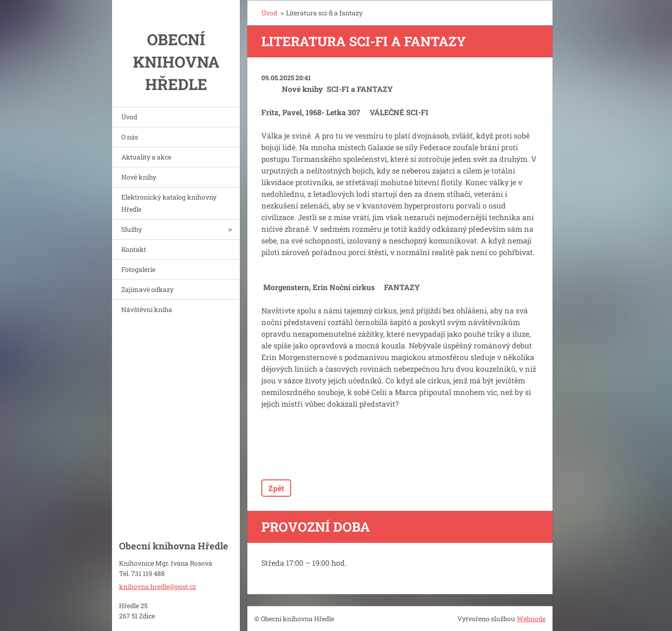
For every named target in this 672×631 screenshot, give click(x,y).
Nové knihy (139, 177)
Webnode (531, 619)
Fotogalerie (138, 269)
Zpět (276, 488)
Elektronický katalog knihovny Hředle (169, 203)
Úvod (129, 117)
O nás (130, 137)
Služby (132, 229)
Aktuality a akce (146, 157)
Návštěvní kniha (147, 309)
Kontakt (134, 249)
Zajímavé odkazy (147, 289)
